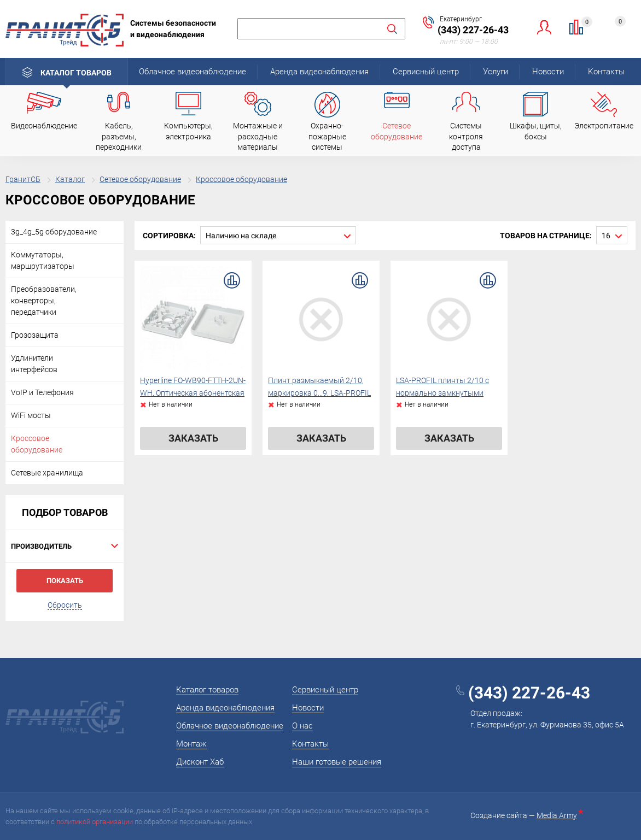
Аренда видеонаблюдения (319, 72)
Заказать (193, 438)
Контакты (606, 72)
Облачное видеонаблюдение (193, 72)
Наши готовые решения (337, 762)
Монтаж (191, 744)
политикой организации (95, 822)
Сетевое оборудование (140, 179)
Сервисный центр (426, 72)
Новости (548, 72)
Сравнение (583, 24)
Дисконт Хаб (200, 762)
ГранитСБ (23, 179)
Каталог (70, 179)
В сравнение (232, 280)
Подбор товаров (65, 512)
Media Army (559, 815)
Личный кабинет (544, 27)
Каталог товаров (76, 73)
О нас (302, 726)
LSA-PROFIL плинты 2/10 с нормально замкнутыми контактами (442, 393)
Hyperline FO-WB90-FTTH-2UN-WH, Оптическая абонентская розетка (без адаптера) (193, 393)
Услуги (496, 72)
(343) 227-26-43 (473, 30)
